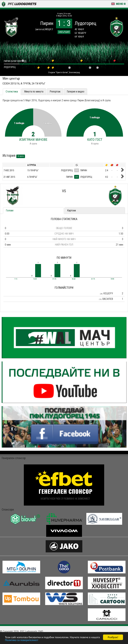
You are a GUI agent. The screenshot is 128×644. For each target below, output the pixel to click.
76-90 (112, 279)
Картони (71, 210)
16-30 (35, 279)
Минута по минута (34, 92)
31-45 (54, 279)
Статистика (12, 92)
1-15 (16, 279)
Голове (10, 210)
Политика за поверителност (22, 640)
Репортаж (55, 92)
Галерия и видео (76, 92)
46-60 (74, 279)
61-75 (93, 279)
